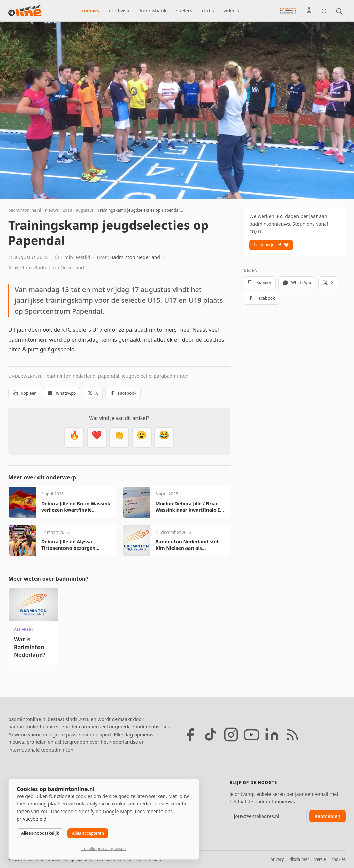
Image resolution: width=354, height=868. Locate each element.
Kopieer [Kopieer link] (24, 393)
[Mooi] (97, 438)
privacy (277, 859)
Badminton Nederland (135, 257)
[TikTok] (211, 735)
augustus (85, 210)
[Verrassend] (142, 438)
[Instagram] (231, 735)
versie (320, 859)
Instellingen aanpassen (104, 848)
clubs (208, 10)
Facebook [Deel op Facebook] (123, 393)
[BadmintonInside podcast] (309, 11)
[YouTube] (251, 735)
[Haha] (164, 438)
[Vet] (74, 438)
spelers (184, 10)
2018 (67, 210)
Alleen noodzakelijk (40, 833)
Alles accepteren (88, 833)
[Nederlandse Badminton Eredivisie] (288, 11)
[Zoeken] (339, 11)
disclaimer (299, 859)
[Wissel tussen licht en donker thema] (324, 11)
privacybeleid (32, 819)
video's (231, 10)
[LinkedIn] (272, 735)
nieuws (91, 10)
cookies (339, 859)
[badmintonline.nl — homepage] (25, 11)
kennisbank (153, 10)
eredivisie (120, 10)
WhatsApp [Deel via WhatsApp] (61, 393)
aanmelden (328, 816)
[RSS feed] (292, 735)
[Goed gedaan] (119, 438)
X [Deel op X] (93, 393)
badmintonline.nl (25, 210)
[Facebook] (190, 735)
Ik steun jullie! (271, 245)
